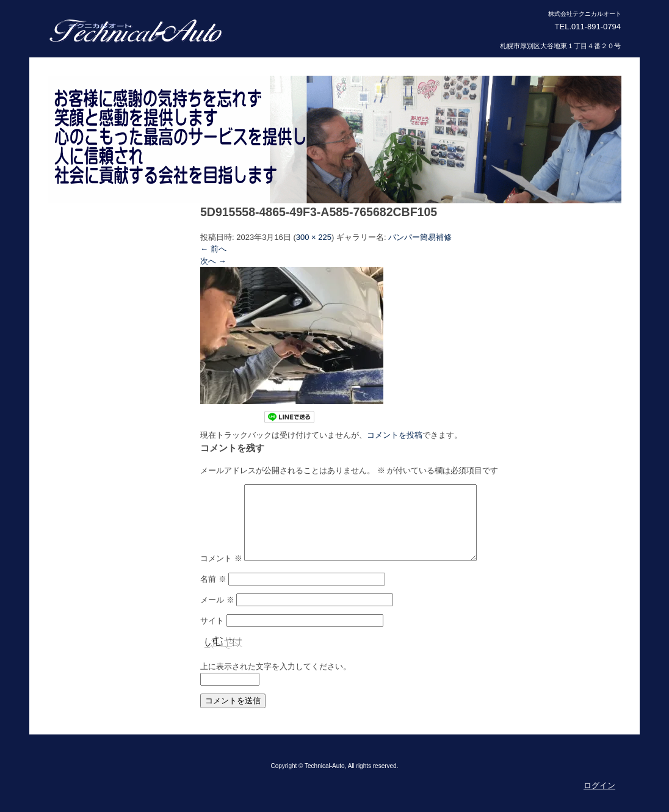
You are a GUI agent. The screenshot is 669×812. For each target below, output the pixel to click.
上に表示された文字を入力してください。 (276, 681)
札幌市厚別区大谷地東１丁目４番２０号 (560, 46)
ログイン (599, 800)
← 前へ (213, 249)
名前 (213, 594)
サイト (212, 635)
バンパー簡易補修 (420, 237)
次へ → (213, 261)
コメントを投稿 (395, 435)
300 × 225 (314, 237)
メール (217, 614)
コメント (221, 573)
